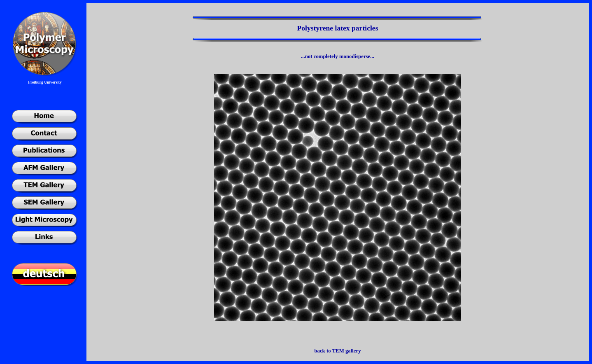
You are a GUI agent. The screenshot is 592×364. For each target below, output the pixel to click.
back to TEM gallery (337, 351)
